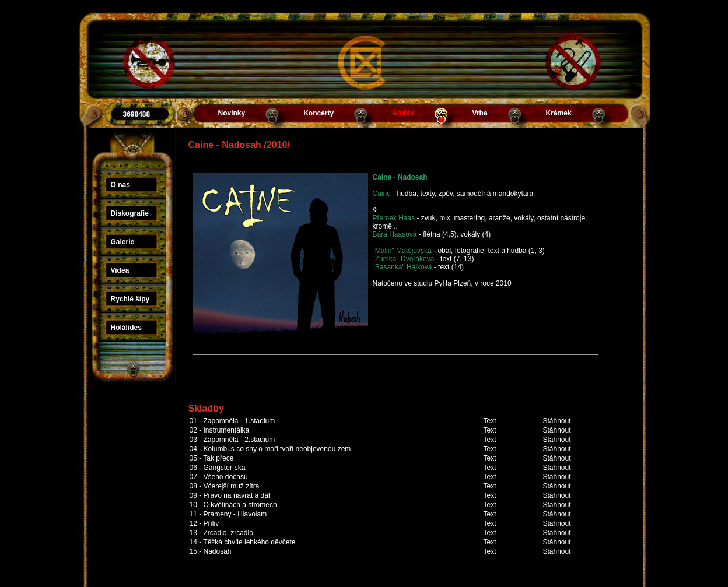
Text (490, 421)
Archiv (403, 113)
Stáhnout (557, 421)
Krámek (559, 113)
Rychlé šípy (130, 299)
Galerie (123, 242)
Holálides (126, 328)
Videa (120, 270)
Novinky (232, 113)
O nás (120, 185)
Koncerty (318, 113)
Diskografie (130, 213)
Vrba (480, 113)
